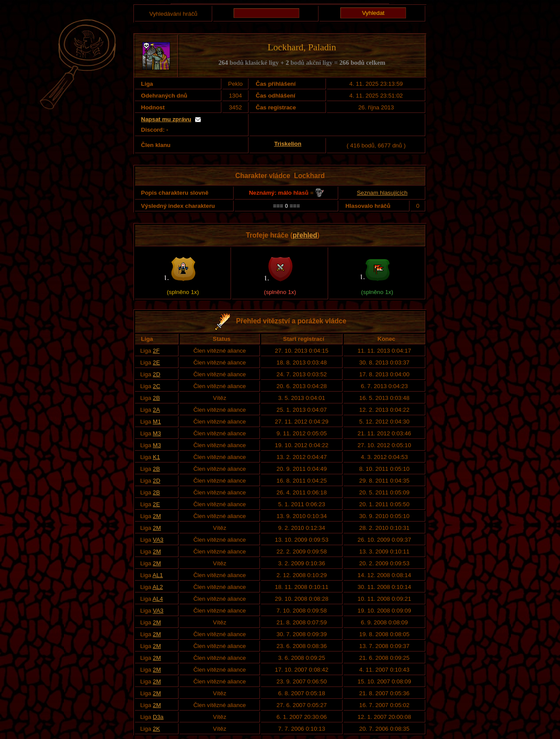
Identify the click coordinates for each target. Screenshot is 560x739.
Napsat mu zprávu (166, 119)
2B (156, 398)
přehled (305, 235)
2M (157, 516)
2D (156, 374)
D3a (158, 717)
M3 (157, 433)
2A (156, 410)
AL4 (158, 599)
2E (156, 362)
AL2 (158, 587)
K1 (156, 457)
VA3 (158, 540)
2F (156, 351)
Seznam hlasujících (382, 193)
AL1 (158, 575)
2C (156, 386)
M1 (157, 422)
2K (156, 729)
